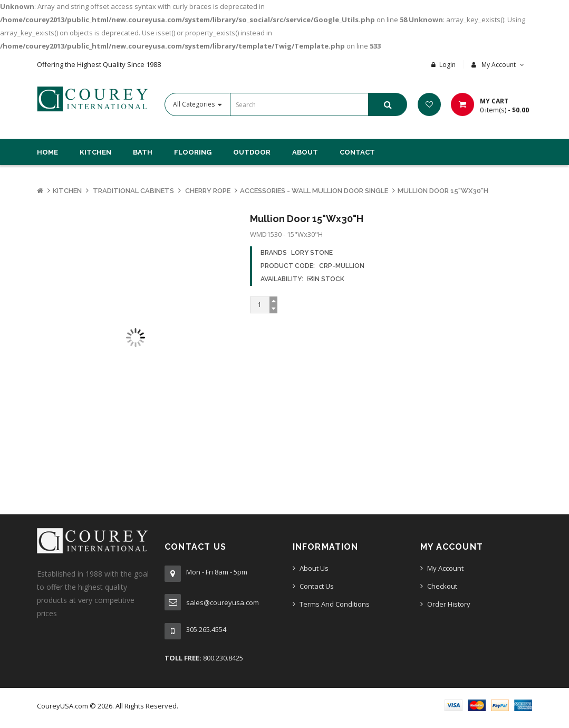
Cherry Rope (207, 191)
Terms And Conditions (335, 604)
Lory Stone (312, 253)
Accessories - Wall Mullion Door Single (314, 191)
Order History (449, 604)
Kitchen (67, 191)
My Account (445, 568)
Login (447, 65)
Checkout (442, 586)
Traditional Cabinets (133, 191)
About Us (314, 568)
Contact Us (317, 586)
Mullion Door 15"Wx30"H (443, 191)
